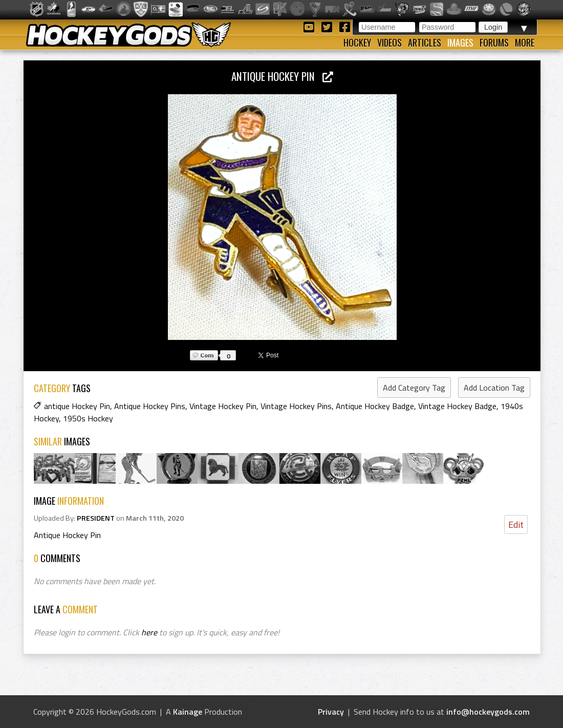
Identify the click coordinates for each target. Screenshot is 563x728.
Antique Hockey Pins (150, 406)
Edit (516, 524)
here (149, 632)
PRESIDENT (96, 518)
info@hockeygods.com (488, 712)
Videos (389, 42)
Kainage (188, 712)
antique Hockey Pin (77, 406)
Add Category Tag (414, 388)
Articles (425, 42)
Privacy (331, 712)
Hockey (357, 42)
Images (460, 42)
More (525, 42)
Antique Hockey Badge (375, 406)
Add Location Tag (494, 388)
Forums (494, 42)
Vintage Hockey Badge (457, 406)
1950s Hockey (88, 418)
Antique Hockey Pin (282, 76)
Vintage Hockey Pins (296, 406)
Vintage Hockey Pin (223, 406)
